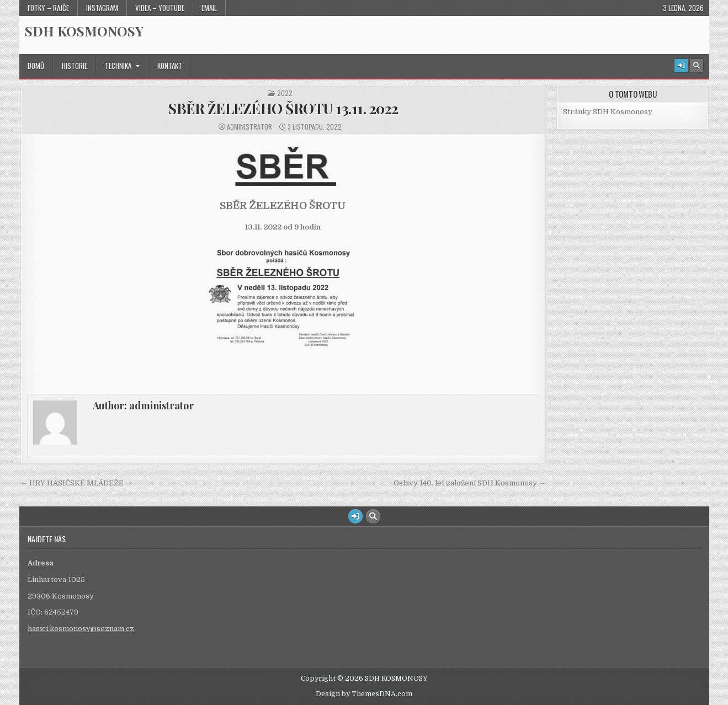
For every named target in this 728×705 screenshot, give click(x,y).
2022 (285, 93)
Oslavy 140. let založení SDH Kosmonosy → (470, 483)
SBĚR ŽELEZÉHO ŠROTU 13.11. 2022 (283, 108)
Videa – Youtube (160, 8)
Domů (36, 66)
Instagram (102, 8)
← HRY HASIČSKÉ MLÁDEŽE (72, 483)
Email (209, 8)
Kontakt (170, 66)
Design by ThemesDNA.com (364, 694)
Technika (118, 66)
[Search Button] (697, 66)
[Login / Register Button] (681, 66)
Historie (75, 66)
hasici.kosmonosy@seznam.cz (81, 629)
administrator (249, 127)
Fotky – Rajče (48, 8)
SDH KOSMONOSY (84, 31)
